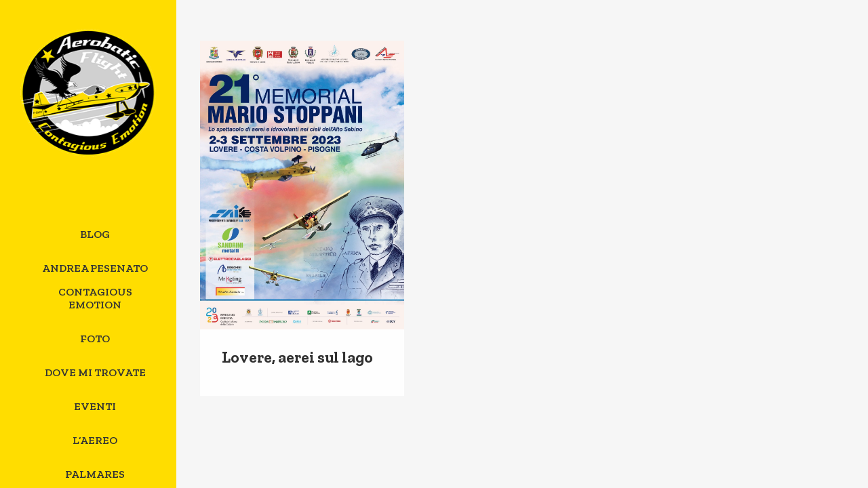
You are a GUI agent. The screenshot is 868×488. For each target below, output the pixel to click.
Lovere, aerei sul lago (297, 357)
